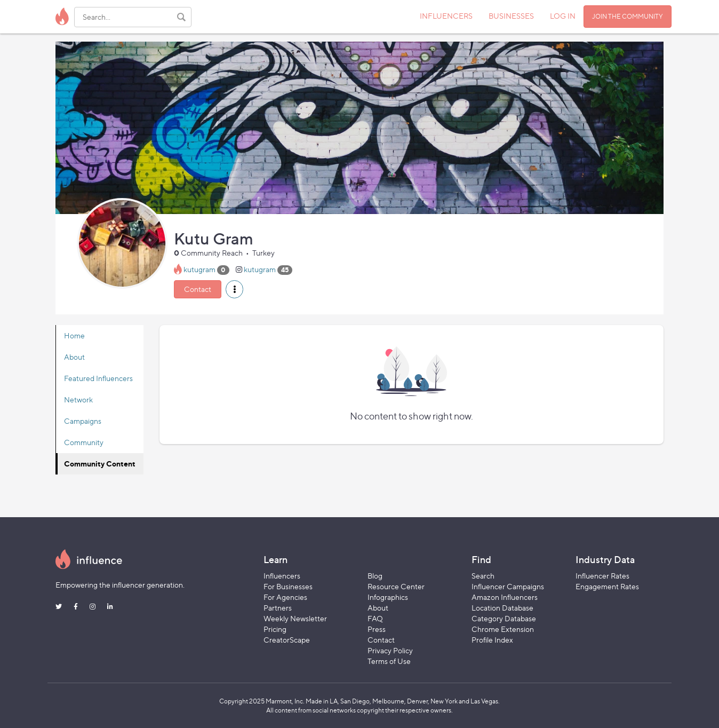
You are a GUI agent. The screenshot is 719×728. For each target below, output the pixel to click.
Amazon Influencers (505, 597)
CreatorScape (287, 640)
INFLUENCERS (446, 16)
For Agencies (285, 597)
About (74, 357)
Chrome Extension (503, 629)
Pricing (275, 629)
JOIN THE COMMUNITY (628, 16)
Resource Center (396, 586)
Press (377, 629)
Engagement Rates (607, 586)
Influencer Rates (602, 576)
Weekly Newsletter (295, 618)
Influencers (282, 576)
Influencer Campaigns (508, 586)
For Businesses (288, 586)
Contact (198, 289)
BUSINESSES (511, 16)
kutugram (199, 269)
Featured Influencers (98, 378)
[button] (234, 289)
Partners (278, 608)
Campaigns (83, 421)
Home (74, 335)
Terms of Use (389, 661)
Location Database (502, 608)
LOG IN (563, 16)
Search (483, 576)
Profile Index (492, 640)
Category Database (504, 618)
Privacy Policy (390, 650)
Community (84, 442)
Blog (375, 576)
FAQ (375, 618)
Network (78, 399)
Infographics (388, 597)
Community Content (100, 464)
